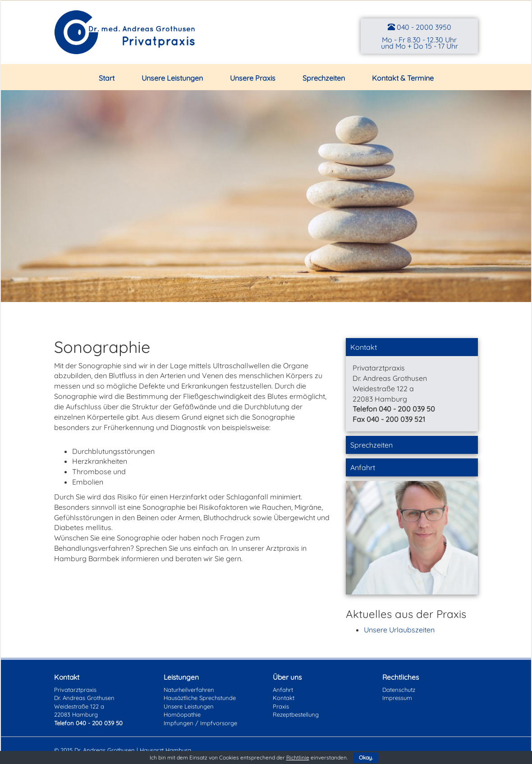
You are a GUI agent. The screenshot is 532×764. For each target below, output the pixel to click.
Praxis (281, 706)
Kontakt (364, 347)
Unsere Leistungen (172, 78)
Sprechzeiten (324, 78)
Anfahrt (363, 467)
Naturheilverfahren (189, 690)
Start (107, 78)
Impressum (397, 698)
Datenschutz (399, 690)
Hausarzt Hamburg (165, 750)
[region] (266, 196)
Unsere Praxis (253, 78)
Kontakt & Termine (403, 78)
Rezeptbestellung (296, 714)
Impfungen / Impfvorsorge (200, 723)
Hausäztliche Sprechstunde (200, 698)
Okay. (366, 757)
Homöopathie (182, 714)
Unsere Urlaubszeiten (399, 630)
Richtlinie (298, 757)
